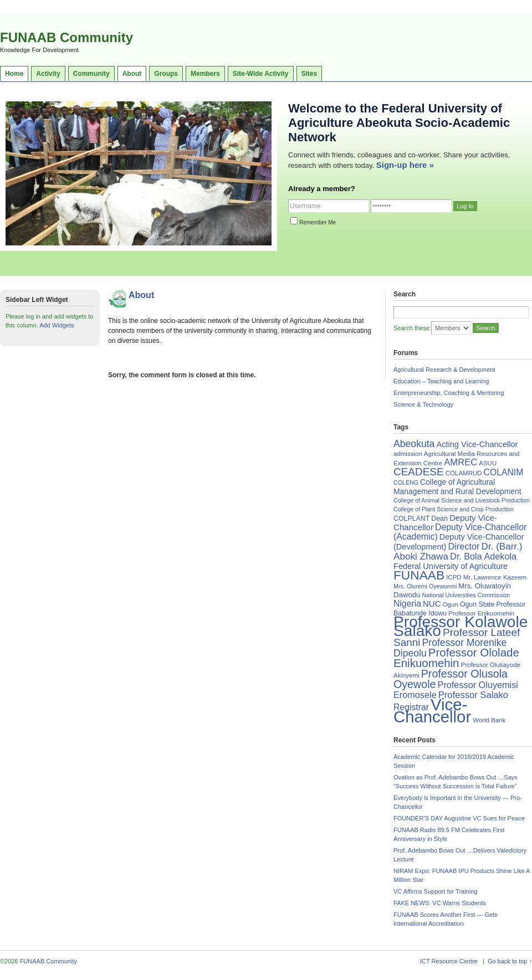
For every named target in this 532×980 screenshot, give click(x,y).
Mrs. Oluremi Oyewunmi (425, 586)
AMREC (461, 462)
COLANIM (504, 472)
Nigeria (407, 604)
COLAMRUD (464, 473)
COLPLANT (411, 519)
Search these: (412, 328)
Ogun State (477, 604)
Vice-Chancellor (432, 710)
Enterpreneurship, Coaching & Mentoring (449, 393)
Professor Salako (473, 695)
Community (91, 74)
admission (408, 454)
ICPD (454, 577)
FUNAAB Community (66, 37)
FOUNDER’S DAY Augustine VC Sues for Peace (459, 818)
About (132, 74)
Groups (166, 74)
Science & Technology (423, 404)
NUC (432, 604)
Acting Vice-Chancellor (477, 444)
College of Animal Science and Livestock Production (462, 500)
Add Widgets (57, 325)
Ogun (451, 604)
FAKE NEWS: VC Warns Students (439, 903)
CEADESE (419, 472)
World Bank (489, 720)
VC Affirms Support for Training (435, 891)
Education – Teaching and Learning (441, 381)
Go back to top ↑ (510, 961)
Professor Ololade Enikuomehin (456, 658)
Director (464, 546)
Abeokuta (414, 444)
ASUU (488, 463)
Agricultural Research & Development (444, 370)
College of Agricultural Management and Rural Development (457, 487)
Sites (310, 74)
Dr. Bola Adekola (483, 556)
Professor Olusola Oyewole (451, 679)
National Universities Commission (466, 595)
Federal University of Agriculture (451, 566)
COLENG (406, 483)
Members (205, 74)
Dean (439, 519)
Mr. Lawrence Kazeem (495, 577)
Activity (48, 74)
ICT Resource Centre (449, 961)
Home (14, 74)
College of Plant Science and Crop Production (454, 509)
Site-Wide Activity (261, 74)
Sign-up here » (405, 165)
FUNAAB (419, 575)
